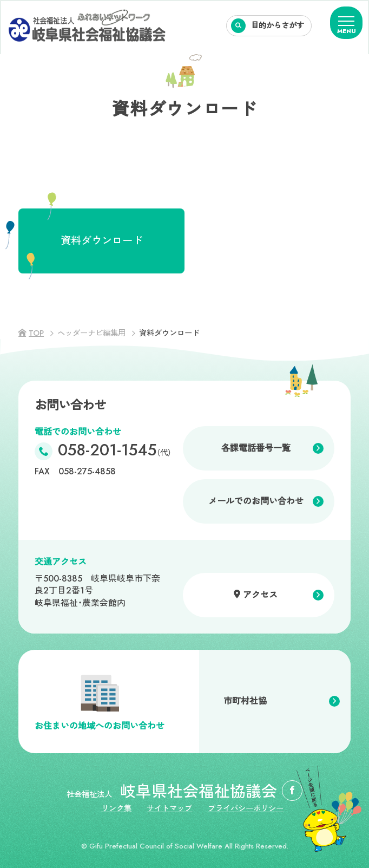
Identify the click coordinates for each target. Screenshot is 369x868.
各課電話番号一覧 (256, 448)
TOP (36, 333)
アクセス (260, 595)
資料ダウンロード (102, 240)
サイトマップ (169, 808)
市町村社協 (245, 701)
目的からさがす (278, 25)
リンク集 (116, 808)
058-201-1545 (115, 451)
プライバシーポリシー (246, 808)
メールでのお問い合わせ (256, 501)
